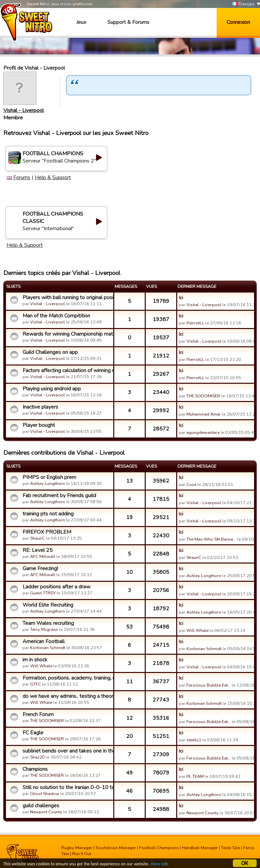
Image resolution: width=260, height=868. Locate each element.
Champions (35, 769)
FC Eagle (33, 733)
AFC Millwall (43, 557)
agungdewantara (203, 433)
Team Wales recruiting (48, 623)
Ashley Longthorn (48, 484)
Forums (22, 177)
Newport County (46, 812)
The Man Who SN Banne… (211, 539)
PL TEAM (195, 776)
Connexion (238, 22)
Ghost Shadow (45, 794)
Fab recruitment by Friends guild (59, 496)
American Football (44, 641)
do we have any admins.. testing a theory (67, 696)
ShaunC (38, 538)
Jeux (81, 22)
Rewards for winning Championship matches (67, 334)
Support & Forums (128, 22)
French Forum (38, 714)
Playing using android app (52, 389)
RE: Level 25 (38, 550)
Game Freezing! (40, 568)
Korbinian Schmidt (48, 648)
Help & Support (53, 177)
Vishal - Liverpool (24, 110)
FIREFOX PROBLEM (47, 532)
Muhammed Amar (204, 414)
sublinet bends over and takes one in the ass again (67, 751)
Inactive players (40, 407)
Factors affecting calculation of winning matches (67, 370)
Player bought (39, 425)
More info (159, 864)
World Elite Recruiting (48, 605)
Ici (181, 298)
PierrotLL (195, 323)
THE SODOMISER (203, 396)
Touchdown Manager (116, 848)
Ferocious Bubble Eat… (209, 685)
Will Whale (198, 631)
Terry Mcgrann (44, 630)
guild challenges (41, 806)
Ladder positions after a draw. (57, 587)
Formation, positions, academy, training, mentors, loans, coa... (67, 678)
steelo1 (194, 740)
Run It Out (82, 854)
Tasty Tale (231, 848)
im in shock (35, 660)
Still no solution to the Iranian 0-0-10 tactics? (67, 787)
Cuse (191, 485)
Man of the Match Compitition (56, 316)
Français (243, 4)
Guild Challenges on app (50, 352)
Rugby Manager (77, 848)
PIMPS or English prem (49, 477)
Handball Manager (200, 848)
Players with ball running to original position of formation (67, 298)
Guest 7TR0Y (43, 593)
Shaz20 (37, 757)
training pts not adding (48, 514)
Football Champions (159, 848)
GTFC (36, 684)
